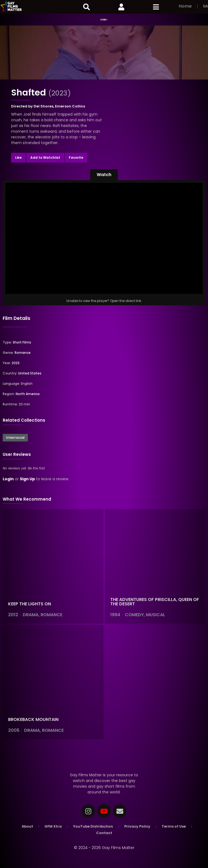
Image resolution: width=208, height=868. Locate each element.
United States (30, 373)
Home (185, 6)
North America (28, 394)
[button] (104, 175)
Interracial (15, 438)
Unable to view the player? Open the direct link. (104, 301)
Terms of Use (174, 826)
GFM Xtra (53, 826)
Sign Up (27, 479)
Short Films (22, 342)
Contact (104, 833)
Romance (23, 353)
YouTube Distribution (93, 826)
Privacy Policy (137, 826)
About (27, 826)
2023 (16, 363)
